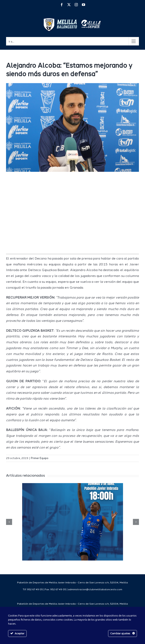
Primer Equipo (40, 458)
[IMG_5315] (72, 127)
